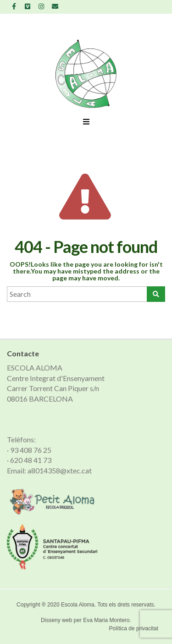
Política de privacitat (134, 628)
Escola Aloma (78, 605)
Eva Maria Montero (106, 620)
